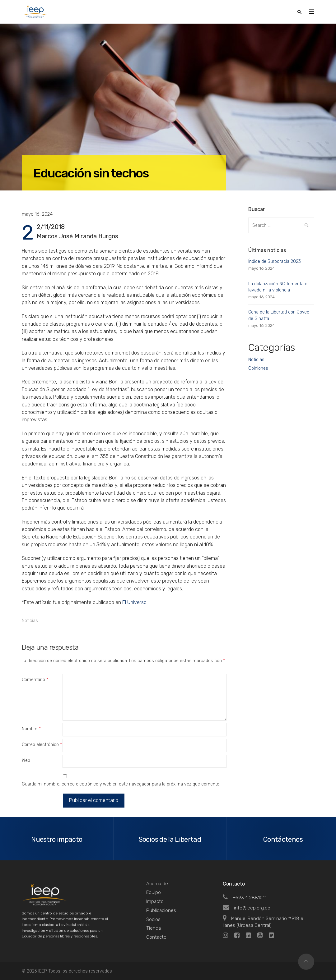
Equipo (154, 892)
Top (306, 962)
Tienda (154, 928)
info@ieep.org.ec (246, 908)
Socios (153, 919)
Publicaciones (161, 910)
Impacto (155, 901)
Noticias (30, 621)
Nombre (31, 729)
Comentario (35, 680)
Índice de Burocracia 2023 (275, 261)
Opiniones (258, 368)
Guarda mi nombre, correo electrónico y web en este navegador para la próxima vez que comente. (121, 784)
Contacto (156, 937)
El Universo (134, 602)
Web (26, 760)
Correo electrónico (42, 745)
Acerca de (157, 884)
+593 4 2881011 (245, 898)
